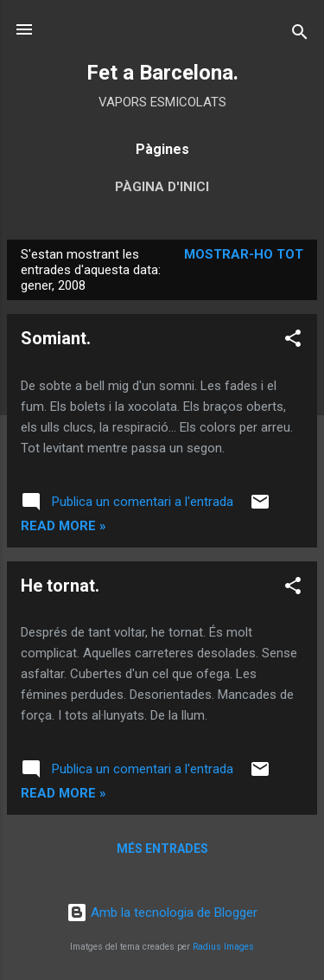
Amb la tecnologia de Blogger (162, 913)
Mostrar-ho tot (244, 254)
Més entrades (162, 849)
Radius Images (223, 947)
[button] (293, 341)
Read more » (64, 526)
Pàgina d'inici (162, 187)
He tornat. (60, 586)
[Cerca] (300, 35)
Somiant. (56, 338)
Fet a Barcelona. (162, 73)
